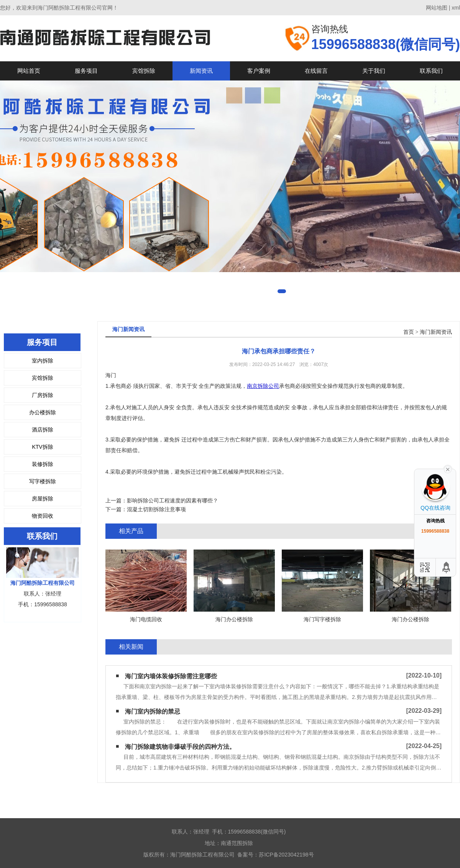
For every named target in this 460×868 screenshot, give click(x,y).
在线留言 (316, 71)
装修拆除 (43, 464)
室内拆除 (43, 361)
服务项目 (86, 71)
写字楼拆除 (43, 481)
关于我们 (374, 71)
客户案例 (259, 71)
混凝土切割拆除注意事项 (156, 509)
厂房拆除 (43, 395)
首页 (409, 332)
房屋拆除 (43, 499)
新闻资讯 (201, 71)
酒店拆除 (43, 430)
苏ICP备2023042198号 (286, 855)
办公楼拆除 (43, 412)
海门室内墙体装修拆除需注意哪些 (171, 676)
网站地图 (437, 8)
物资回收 (43, 516)
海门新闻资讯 (436, 332)
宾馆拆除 (144, 71)
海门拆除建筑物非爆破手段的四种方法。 (180, 747)
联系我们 (431, 71)
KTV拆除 (42, 447)
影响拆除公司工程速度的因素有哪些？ (172, 500)
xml (456, 8)
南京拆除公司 (263, 386)
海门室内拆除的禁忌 (153, 711)
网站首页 (29, 71)
